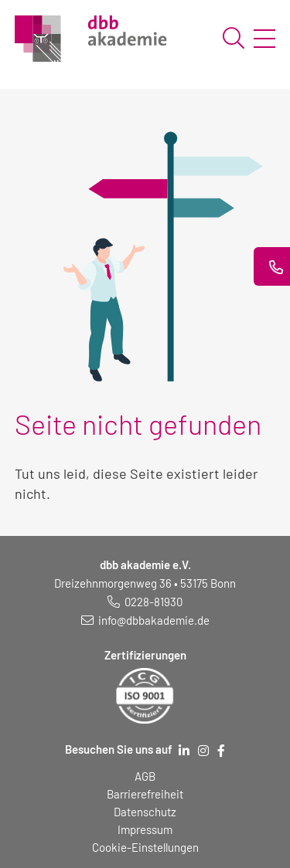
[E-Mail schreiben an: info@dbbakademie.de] (145, 620)
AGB (145, 776)
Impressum (145, 829)
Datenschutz (145, 812)
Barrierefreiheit (145, 794)
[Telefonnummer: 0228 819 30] (145, 602)
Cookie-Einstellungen (145, 847)
